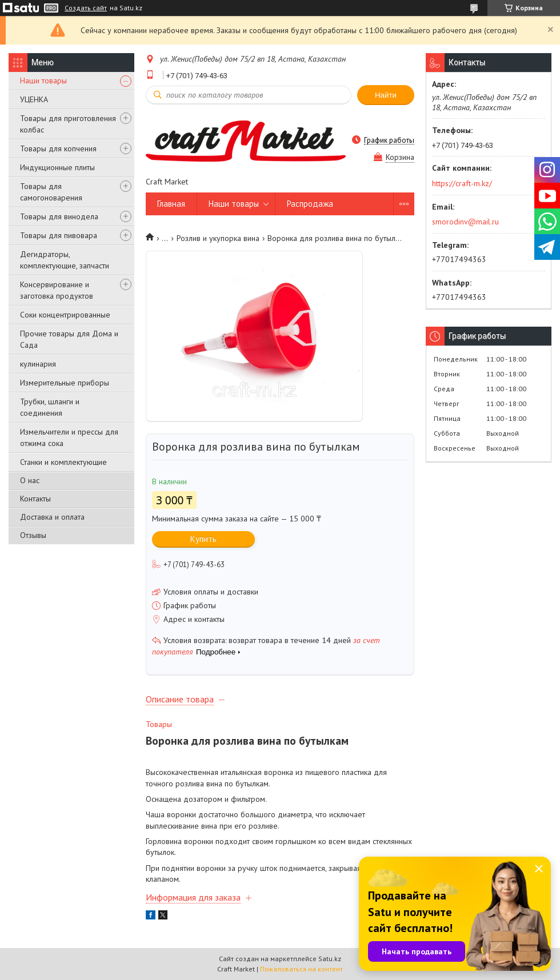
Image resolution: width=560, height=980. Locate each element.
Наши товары (43, 81)
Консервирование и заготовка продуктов (57, 290)
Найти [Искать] (386, 95)
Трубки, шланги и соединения (50, 407)
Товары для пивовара (59, 235)
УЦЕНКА (34, 99)
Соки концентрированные (65, 315)
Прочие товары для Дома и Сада (69, 339)
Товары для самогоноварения (51, 192)
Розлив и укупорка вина (218, 238)
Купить (203, 539)
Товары (159, 724)
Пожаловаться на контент (301, 969)
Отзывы (33, 535)
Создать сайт (86, 8)
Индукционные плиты (57, 167)
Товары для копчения (58, 148)
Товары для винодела (59, 216)
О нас (30, 480)
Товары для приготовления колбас (68, 124)
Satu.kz (330, 959)
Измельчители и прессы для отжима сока (69, 437)
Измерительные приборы (65, 383)
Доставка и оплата (52, 517)
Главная (171, 204)
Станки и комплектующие (63, 462)
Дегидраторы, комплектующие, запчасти (65, 260)
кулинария (38, 364)
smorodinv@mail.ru (465, 222)
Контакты (35, 499)
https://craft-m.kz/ (462, 183)
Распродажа (310, 204)
